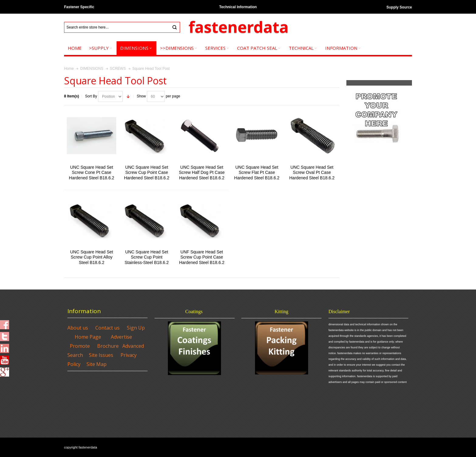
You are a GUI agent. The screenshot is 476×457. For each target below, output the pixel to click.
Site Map (97, 364)
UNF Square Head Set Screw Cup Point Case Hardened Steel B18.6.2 (202, 257)
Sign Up (136, 328)
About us (78, 328)
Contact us (107, 328)
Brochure (108, 346)
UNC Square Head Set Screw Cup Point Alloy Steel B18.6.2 (92, 257)
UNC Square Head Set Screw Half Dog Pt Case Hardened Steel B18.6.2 (202, 172)
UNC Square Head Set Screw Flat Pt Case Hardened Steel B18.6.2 (257, 172)
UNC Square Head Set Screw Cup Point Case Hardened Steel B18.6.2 (146, 172)
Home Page (88, 337)
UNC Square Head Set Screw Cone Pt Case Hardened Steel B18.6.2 (92, 172)
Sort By (91, 96)
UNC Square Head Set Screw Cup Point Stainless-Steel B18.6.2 (146, 257)
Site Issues (101, 355)
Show (141, 96)
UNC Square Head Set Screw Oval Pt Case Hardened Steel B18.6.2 (312, 172)
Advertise (121, 337)
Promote (80, 346)
